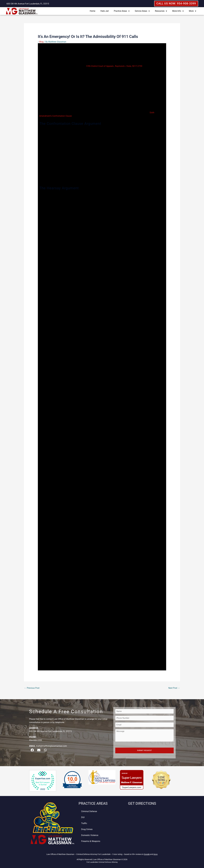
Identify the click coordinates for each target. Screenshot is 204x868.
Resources (161, 11)
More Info (178, 11)
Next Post (174, 688)
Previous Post (32, 688)
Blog (41, 42)
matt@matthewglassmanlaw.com (51, 746)
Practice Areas (122, 11)
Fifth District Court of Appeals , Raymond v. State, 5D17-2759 (114, 66)
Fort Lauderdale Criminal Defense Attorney (102, 862)
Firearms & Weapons (91, 841)
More (193, 11)
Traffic (84, 823)
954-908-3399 (36, 740)
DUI (83, 817)
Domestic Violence (90, 835)
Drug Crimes (87, 829)
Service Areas (142, 11)
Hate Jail (105, 11)
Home (93, 11)
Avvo (156, 854)
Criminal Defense (89, 811)
